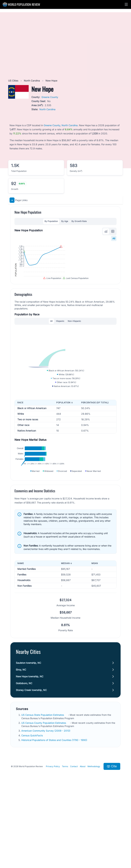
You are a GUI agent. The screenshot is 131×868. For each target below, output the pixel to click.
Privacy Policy (53, 843)
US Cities (14, 81)
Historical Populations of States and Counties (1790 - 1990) (55, 816)
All (114, 238)
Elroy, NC (21, 746)
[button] (126, 4)
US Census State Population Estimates (43, 791)
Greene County (50, 97)
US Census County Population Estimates (44, 799)
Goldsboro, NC (24, 760)
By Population (51, 221)
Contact (74, 843)
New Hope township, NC (30, 753)
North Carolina (32, 81)
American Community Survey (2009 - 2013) (46, 807)
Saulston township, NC (28, 739)
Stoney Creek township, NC (31, 767)
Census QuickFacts (32, 812)
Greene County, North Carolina (61, 125)
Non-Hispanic (74, 357)
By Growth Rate (79, 221)
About (83, 843)
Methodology (94, 843)
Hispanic (60, 357)
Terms (65, 843)
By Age (65, 221)
